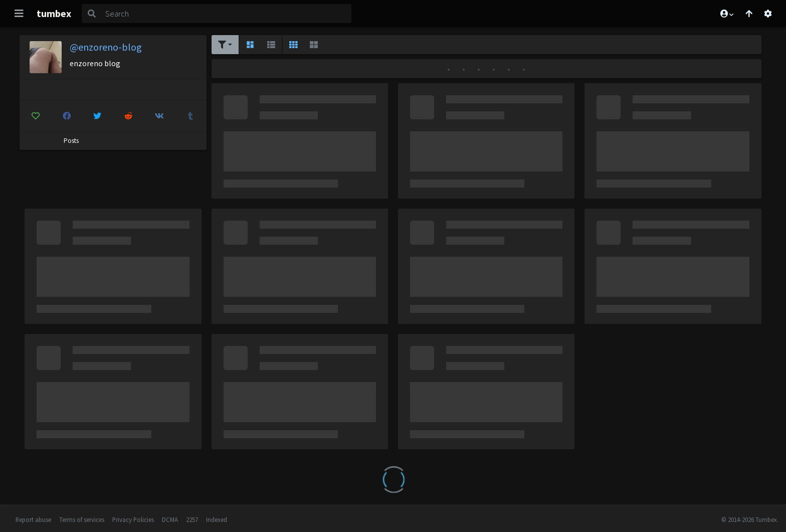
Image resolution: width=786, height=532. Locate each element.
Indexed (217, 519)
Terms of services (82, 519)
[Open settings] (768, 14)
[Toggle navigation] (19, 14)
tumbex (54, 13)
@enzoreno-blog (106, 47)
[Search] (226, 14)
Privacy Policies (133, 519)
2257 (192, 519)
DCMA (170, 519)
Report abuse (33, 519)
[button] (726, 14)
